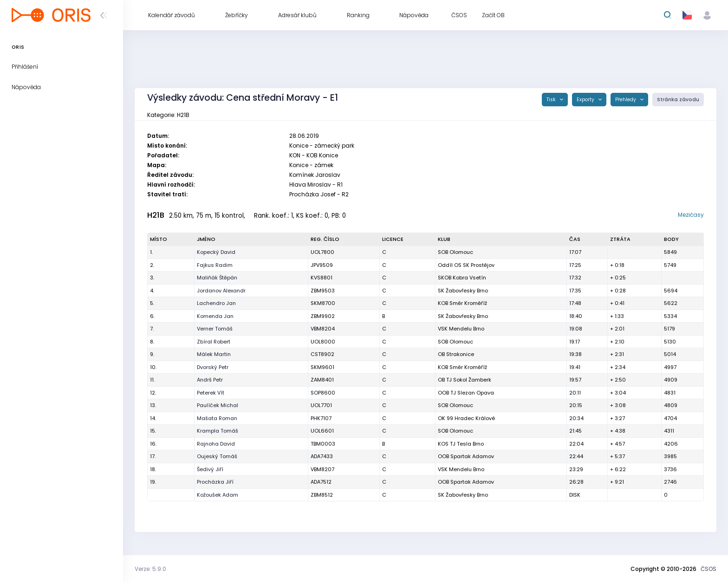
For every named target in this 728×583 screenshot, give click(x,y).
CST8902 (322, 354)
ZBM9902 (323, 316)
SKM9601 (322, 367)
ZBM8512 (322, 495)
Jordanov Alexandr (221, 291)
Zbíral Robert (214, 342)
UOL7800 (322, 252)
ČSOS (708, 569)
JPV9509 (322, 265)
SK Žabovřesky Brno (463, 291)
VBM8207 (322, 469)
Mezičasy (691, 215)
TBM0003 (323, 444)
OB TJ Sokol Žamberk (465, 380)
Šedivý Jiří (210, 469)
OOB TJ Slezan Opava (466, 393)
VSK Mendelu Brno (461, 329)
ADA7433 (322, 456)
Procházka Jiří (215, 482)
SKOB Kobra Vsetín (462, 278)
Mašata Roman (217, 418)
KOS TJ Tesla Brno (461, 444)
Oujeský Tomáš (217, 456)
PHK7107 (321, 418)
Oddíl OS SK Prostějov (466, 265)
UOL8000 (323, 342)
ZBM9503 (323, 291)
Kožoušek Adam (218, 495)
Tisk (552, 100)
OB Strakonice (456, 354)
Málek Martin (214, 354)
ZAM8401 (322, 380)
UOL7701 (321, 405)
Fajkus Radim (215, 265)
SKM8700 (323, 303)
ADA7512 (321, 482)
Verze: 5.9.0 (150, 569)
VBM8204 (323, 329)
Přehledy (626, 100)
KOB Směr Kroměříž (462, 303)
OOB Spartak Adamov (466, 456)
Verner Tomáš (215, 329)
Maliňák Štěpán (217, 278)
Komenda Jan (215, 316)
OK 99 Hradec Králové (466, 418)
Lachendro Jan (216, 303)
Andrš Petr (210, 380)
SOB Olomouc (455, 252)
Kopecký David (216, 252)
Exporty (586, 100)
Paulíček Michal (218, 405)
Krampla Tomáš (218, 431)
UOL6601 (322, 431)
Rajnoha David (216, 444)
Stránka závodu (678, 100)
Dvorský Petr (213, 367)
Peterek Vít (211, 393)
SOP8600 (323, 393)
